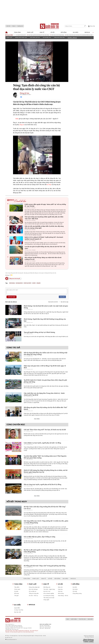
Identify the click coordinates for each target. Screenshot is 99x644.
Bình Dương (12, 283)
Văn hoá (60, 591)
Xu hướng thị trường (49, 596)
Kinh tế (42, 32)
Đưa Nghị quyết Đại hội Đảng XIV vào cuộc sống (41, 35)
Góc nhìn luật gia (35, 38)
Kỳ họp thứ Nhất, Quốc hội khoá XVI (20, 35)
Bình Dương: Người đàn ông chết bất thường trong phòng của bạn (45, 320)
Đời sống (64, 32)
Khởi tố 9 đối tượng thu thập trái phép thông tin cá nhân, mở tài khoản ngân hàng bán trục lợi (46, 471)
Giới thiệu (74, 619)
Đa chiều (76, 32)
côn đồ (34, 283)
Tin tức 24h (82, 619)
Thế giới (16, 596)
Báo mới (90, 619)
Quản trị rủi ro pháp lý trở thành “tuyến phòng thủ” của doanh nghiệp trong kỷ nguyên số (44, 238)
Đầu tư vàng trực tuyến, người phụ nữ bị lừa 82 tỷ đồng (43, 484)
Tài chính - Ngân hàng (49, 589)
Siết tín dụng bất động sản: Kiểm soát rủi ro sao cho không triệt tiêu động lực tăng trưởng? (46, 354)
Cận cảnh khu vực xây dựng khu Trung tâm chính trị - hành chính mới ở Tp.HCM (44, 394)
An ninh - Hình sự (72, 38)
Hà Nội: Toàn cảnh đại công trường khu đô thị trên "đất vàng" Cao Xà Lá (45, 508)
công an (22, 125)
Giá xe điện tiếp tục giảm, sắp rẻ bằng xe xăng (39, 537)
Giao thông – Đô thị (63, 596)
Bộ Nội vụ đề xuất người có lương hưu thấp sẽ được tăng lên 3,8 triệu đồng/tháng (45, 551)
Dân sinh (60, 587)
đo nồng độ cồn (19, 283)
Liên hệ (8, 26)
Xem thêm (37, 419)
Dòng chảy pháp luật (21, 38)
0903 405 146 (9, 638)
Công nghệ (46, 600)
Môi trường (61, 593)
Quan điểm (17, 608)
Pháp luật (30, 32)
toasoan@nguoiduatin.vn (12, 639)
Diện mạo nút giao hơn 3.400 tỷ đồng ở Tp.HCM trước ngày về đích (45, 367)
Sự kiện (16, 591)
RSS (68, 619)
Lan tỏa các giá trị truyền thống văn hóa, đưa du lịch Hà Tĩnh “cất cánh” (45, 248)
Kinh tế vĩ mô (47, 591)
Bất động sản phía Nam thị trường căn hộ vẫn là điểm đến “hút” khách (46, 408)
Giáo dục (60, 589)
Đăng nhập (62, 297)
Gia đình (75, 587)
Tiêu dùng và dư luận (49, 598)
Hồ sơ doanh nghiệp (49, 593)
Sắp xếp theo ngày (64, 302)
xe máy (49, 185)
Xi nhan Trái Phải (19, 610)
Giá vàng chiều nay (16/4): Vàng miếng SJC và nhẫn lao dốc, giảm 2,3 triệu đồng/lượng (46, 522)
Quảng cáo (20, 26)
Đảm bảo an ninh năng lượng (60, 35)
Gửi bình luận (12, 297)
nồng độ (38, 283)
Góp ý (14, 26)
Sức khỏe (75, 589)
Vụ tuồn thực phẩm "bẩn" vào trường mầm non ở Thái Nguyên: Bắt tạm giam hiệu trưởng (45, 457)
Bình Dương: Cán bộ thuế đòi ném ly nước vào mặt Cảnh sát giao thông (46, 307)
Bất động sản (47, 587)
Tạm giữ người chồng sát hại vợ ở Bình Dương (39, 332)
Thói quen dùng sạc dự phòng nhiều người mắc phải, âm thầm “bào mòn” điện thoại (44, 218)
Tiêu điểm (17, 587)
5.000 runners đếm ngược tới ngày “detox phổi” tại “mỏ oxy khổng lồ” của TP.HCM (45, 205)
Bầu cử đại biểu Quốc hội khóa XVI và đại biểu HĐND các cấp (82, 35)
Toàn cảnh (17, 32)
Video (17, 119)
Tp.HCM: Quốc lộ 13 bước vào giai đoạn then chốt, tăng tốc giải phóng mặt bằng (45, 381)
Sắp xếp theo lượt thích (53, 302)
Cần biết (75, 591)
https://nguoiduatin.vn (10, 624)
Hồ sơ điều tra (47, 38)
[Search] (85, 26)
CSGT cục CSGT (28, 283)
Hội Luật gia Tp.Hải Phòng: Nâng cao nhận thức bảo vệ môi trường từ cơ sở (43, 258)
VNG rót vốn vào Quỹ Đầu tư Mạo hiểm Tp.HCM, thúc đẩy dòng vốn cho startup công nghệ (44, 227)
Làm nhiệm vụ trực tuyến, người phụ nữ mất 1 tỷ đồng (42, 443)
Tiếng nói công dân (59, 38)
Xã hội (52, 32)
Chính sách (17, 589)
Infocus (87, 32)
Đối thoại (17, 593)
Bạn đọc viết (17, 612)
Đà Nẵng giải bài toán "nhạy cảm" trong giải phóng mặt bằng (45, 566)
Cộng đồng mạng (77, 593)
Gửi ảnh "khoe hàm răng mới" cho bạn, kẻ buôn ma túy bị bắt (45, 430)
